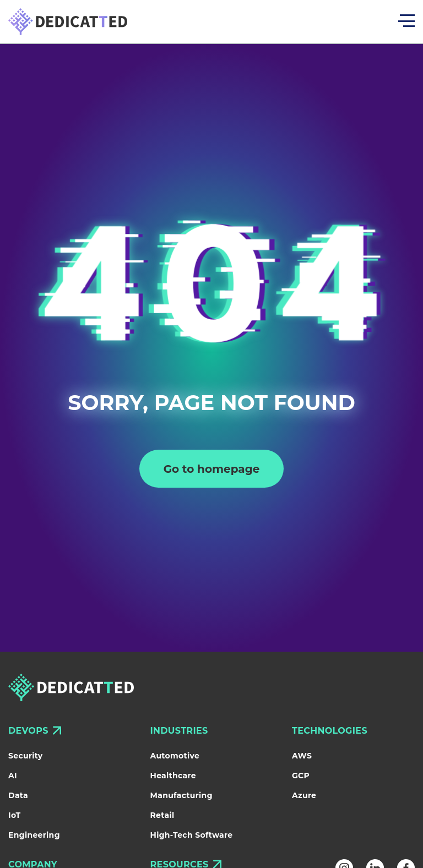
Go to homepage (212, 469)
